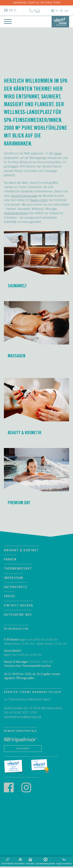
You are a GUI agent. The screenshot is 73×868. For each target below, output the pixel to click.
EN (11, 11)
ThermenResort (18, 569)
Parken (10, 559)
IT (15, 11)
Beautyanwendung (15, 213)
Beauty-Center (39, 200)
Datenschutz (16, 587)
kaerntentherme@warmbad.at (22, 717)
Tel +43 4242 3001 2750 (20, 713)
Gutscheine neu (18, 615)
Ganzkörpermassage (24, 196)
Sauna (58, 153)
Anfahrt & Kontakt (21, 550)
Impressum (14, 578)
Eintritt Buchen (18, 606)
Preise (10, 596)
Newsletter (23, 749)
